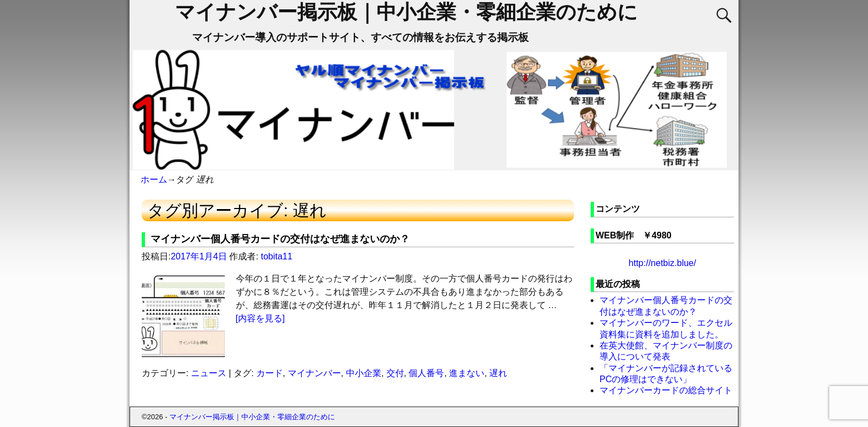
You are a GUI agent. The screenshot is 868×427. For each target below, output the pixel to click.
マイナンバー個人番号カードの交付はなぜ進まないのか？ (280, 239)
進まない (467, 373)
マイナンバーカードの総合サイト (666, 390)
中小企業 (364, 373)
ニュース (209, 373)
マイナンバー (314, 373)
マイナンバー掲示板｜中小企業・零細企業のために (406, 12)
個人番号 (426, 373)
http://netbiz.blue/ (663, 263)
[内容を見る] (260, 318)
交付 (395, 373)
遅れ (498, 373)
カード (270, 373)
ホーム (154, 179)
